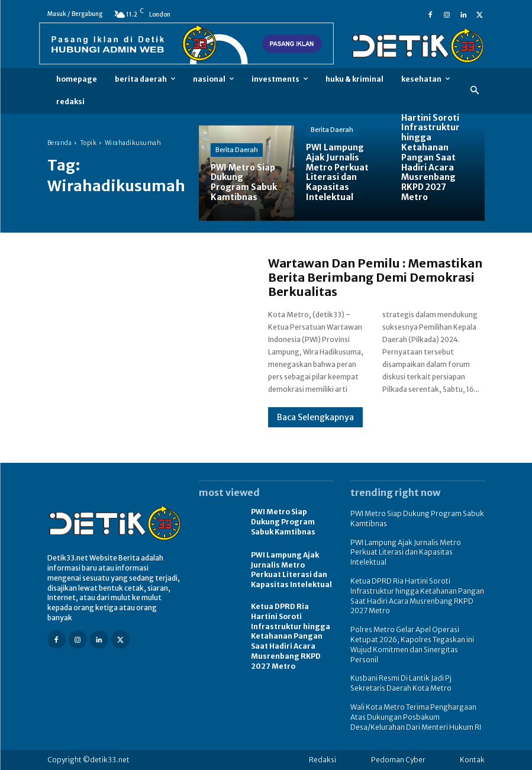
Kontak (472, 760)
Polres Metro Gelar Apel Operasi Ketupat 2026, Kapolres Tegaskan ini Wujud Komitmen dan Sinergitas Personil (412, 644)
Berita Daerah (237, 150)
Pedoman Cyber (398, 760)
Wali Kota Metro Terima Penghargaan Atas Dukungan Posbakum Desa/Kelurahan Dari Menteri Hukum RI (416, 717)
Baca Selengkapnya (315, 417)
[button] (474, 91)
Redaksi (323, 760)
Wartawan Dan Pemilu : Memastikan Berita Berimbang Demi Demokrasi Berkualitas (375, 277)
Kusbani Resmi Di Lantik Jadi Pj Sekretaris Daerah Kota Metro (401, 683)
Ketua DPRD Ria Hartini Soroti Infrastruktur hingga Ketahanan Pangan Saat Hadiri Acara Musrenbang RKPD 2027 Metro (291, 636)
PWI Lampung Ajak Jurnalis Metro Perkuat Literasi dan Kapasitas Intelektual (291, 570)
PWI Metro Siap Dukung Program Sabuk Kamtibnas (283, 522)
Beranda (60, 143)
